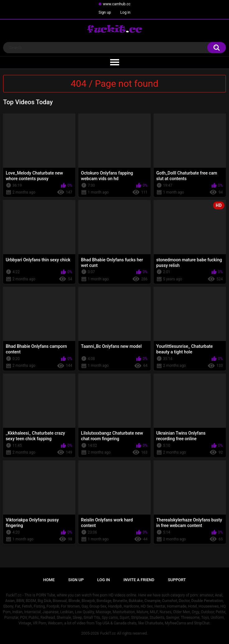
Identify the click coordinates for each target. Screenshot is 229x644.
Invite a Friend (139, 580)
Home (49, 580)
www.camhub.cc (117, 4)
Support (177, 580)
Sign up (105, 12)
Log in (126, 12)
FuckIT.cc (108, 633)
